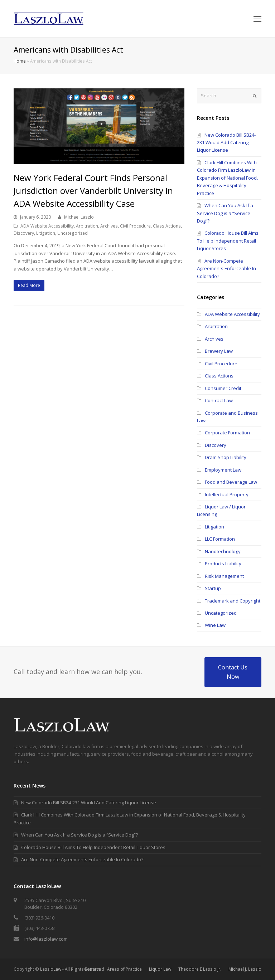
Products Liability (223, 564)
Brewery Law (219, 351)
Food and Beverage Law (231, 482)
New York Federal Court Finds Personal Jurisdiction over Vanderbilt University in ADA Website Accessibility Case (93, 191)
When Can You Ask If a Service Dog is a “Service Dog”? (225, 213)
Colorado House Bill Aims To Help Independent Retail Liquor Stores (228, 241)
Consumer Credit (223, 388)
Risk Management (224, 576)
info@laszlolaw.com (46, 939)
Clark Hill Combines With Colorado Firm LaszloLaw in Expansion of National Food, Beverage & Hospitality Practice (227, 178)
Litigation (46, 233)
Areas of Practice (124, 969)
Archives (109, 226)
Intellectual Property (227, 494)
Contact (92, 969)
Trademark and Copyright (233, 601)
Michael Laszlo (79, 217)
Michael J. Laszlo (245, 969)
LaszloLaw (51, 969)
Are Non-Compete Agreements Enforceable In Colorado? (226, 269)
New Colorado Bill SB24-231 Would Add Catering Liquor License (226, 143)
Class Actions (167, 226)
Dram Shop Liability (226, 457)
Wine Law (215, 625)
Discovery (24, 233)
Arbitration (87, 226)
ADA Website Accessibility (47, 226)
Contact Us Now (233, 672)
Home (20, 61)
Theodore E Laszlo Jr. (200, 969)
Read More (29, 285)
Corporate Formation (227, 433)
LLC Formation (220, 539)
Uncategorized (73, 233)
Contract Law (219, 400)
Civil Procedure (135, 226)
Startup (213, 588)
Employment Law (223, 470)
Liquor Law (160, 969)
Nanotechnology (223, 551)
